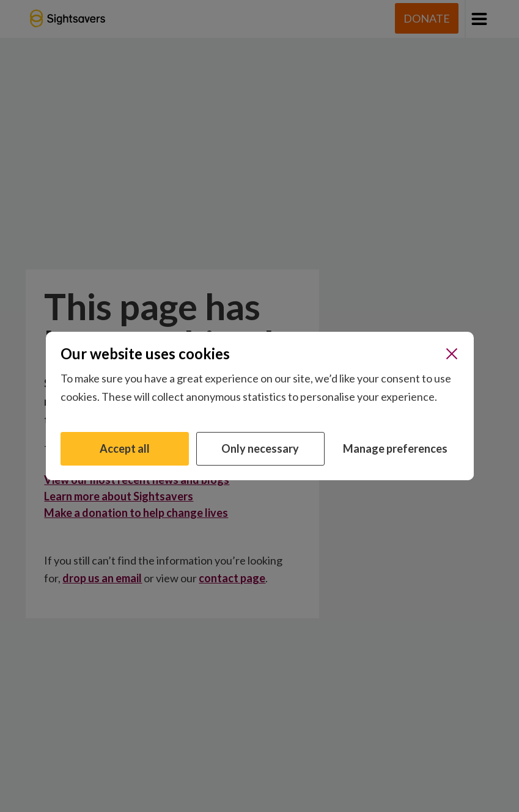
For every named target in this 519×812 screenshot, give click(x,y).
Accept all (125, 448)
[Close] (452, 354)
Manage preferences (395, 448)
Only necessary (260, 448)
